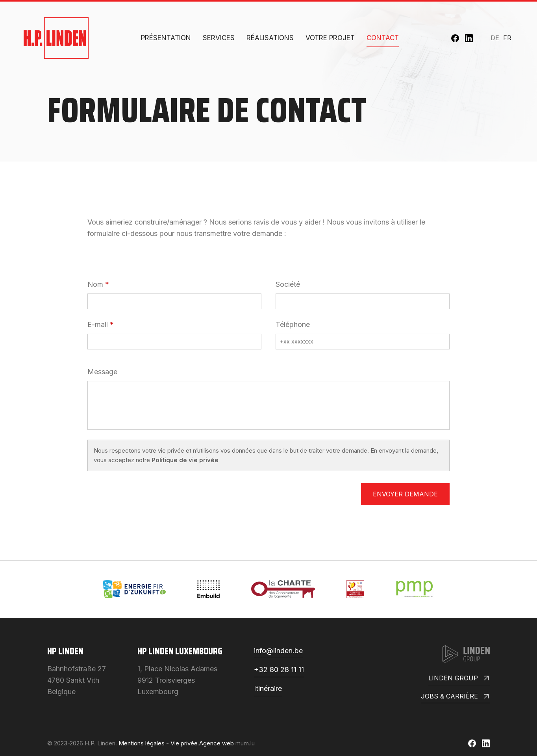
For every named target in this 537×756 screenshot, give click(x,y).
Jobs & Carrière (455, 697)
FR (507, 38)
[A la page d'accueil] (56, 38)
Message (102, 372)
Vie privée (184, 743)
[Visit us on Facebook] (455, 38)
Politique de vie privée (185, 460)
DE (495, 38)
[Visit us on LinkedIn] (469, 38)
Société (288, 284)
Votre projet (330, 38)
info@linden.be (278, 651)
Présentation (166, 38)
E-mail (98, 324)
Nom (95, 284)
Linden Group (459, 679)
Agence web (217, 743)
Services (219, 38)
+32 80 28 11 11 (279, 670)
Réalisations (270, 38)
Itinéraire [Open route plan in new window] (268, 689)
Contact (383, 38)
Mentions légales (142, 743)
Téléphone (293, 324)
